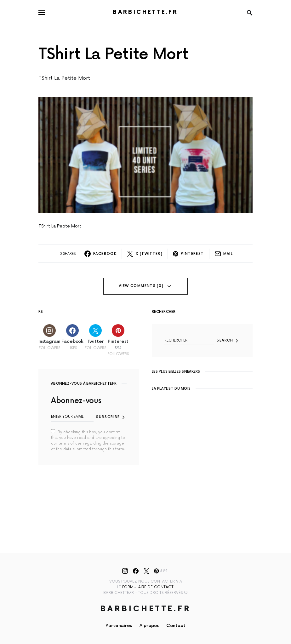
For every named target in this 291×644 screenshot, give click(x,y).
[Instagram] (49, 340)
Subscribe (108, 417)
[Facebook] (72, 340)
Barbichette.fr (145, 12)
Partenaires (119, 626)
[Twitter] (95, 340)
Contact (176, 626)
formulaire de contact (148, 587)
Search (225, 340)
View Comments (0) (141, 286)
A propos (149, 626)
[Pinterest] (118, 340)
